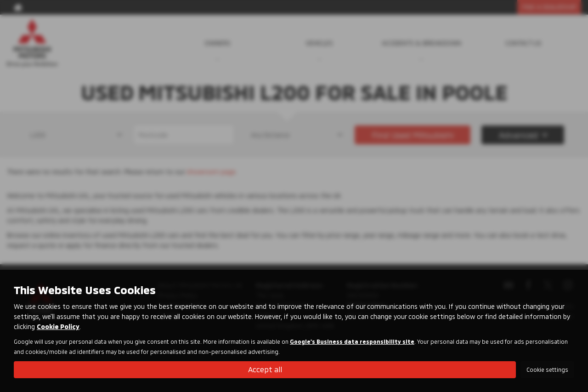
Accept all (265, 369)
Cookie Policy (58, 327)
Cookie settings (547, 369)
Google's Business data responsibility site (352, 341)
